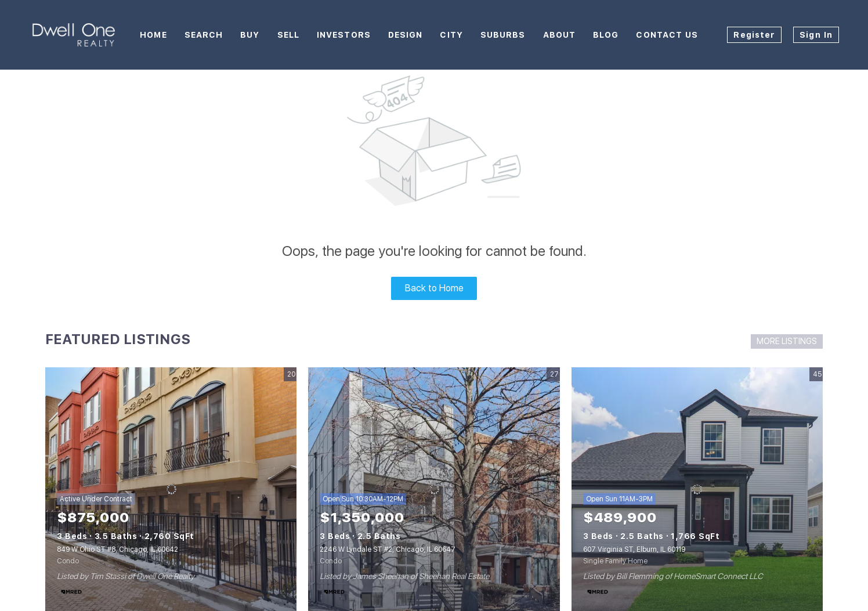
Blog (606, 35)
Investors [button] (344, 35)
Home (153, 35)
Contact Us (667, 35)
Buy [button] (250, 35)
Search (204, 35)
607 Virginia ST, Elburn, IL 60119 (634, 549)
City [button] (451, 35)
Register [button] (754, 35)
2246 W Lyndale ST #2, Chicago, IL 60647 (388, 549)
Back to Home (434, 288)
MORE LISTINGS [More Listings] (787, 341)
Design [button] (406, 35)
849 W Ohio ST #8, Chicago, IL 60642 (117, 549)
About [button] (560, 35)
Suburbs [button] (503, 35)
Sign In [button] (816, 35)
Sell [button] (288, 35)
